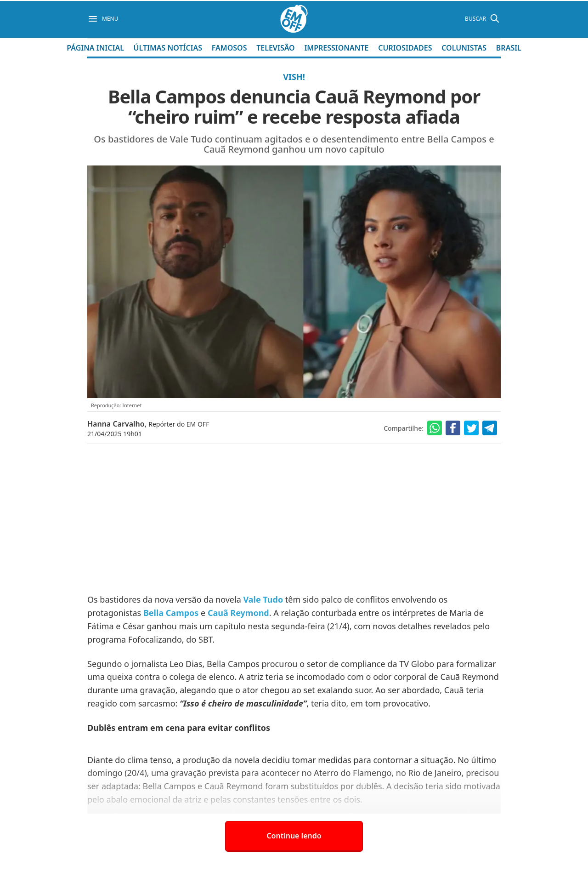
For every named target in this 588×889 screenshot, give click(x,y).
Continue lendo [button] (294, 836)
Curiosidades (405, 48)
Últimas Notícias (168, 48)
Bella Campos (171, 613)
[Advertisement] (294, 519)
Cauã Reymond (238, 613)
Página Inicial (95, 48)
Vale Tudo (263, 599)
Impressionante (336, 48)
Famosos (229, 48)
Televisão (276, 48)
